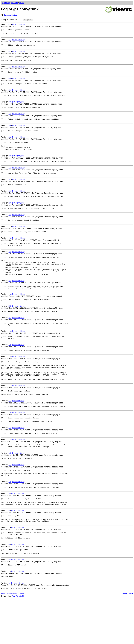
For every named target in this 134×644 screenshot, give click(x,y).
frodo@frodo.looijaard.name (13, 639)
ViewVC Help (127, 639)
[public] (6, 3)
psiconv (14, 3)
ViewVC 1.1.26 (18, 642)
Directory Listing (9, 15)
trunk (21, 3)
